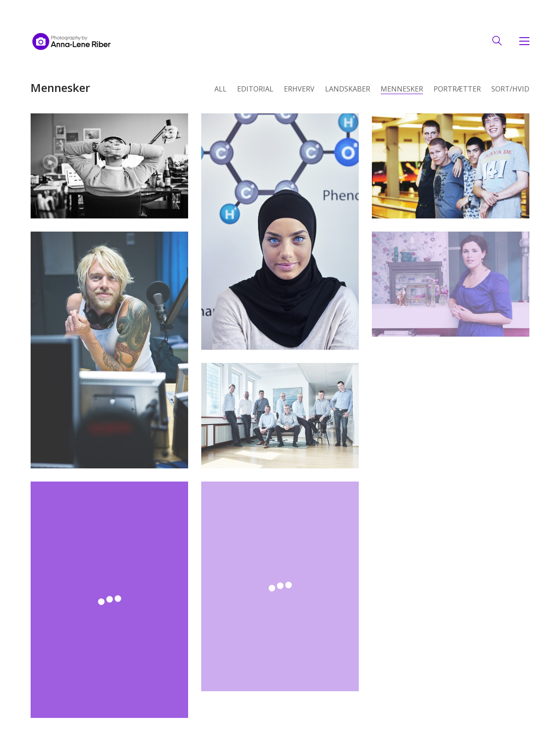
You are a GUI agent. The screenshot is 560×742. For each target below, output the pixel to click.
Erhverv (299, 89)
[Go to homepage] (72, 41)
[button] (522, 41)
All (220, 89)
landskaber (348, 89)
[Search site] (497, 42)
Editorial (255, 89)
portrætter (457, 89)
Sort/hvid (510, 89)
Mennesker (402, 89)
